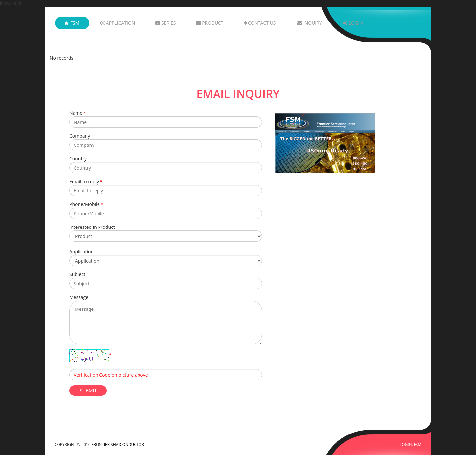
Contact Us (260, 23)
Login (353, 23)
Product (210, 23)
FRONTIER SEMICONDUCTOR (118, 444)
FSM (72, 23)
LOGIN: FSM (411, 444)
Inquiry (310, 23)
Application (117, 23)
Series (165, 23)
